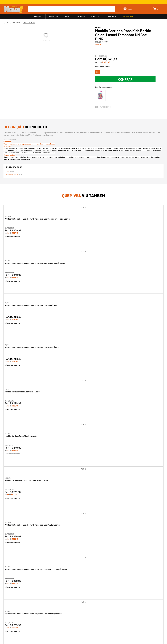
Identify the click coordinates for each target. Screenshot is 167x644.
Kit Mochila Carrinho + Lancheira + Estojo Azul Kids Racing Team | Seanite (35, 263)
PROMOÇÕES (128, 16)
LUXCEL (98, 28)
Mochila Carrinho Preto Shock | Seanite (21, 436)
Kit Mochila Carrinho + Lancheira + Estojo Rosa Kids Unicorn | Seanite (33, 614)
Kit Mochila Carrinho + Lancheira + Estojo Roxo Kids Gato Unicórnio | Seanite (36, 569)
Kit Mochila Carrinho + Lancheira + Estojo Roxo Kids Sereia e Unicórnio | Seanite (38, 219)
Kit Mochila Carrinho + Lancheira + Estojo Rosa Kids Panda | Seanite (33, 525)
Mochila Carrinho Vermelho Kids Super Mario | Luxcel (26, 480)
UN (97, 72)
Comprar (125, 79)
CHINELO (95, 16)
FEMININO (38, 16)
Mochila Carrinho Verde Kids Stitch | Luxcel (22, 392)
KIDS (67, 16)
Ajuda (130, 9)
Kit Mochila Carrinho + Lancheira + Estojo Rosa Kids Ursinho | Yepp (32, 347)
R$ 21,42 (106, 62)
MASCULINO (54, 16)
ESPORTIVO (80, 16)
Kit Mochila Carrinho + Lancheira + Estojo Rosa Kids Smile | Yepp (31, 305)
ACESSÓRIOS (111, 16)
